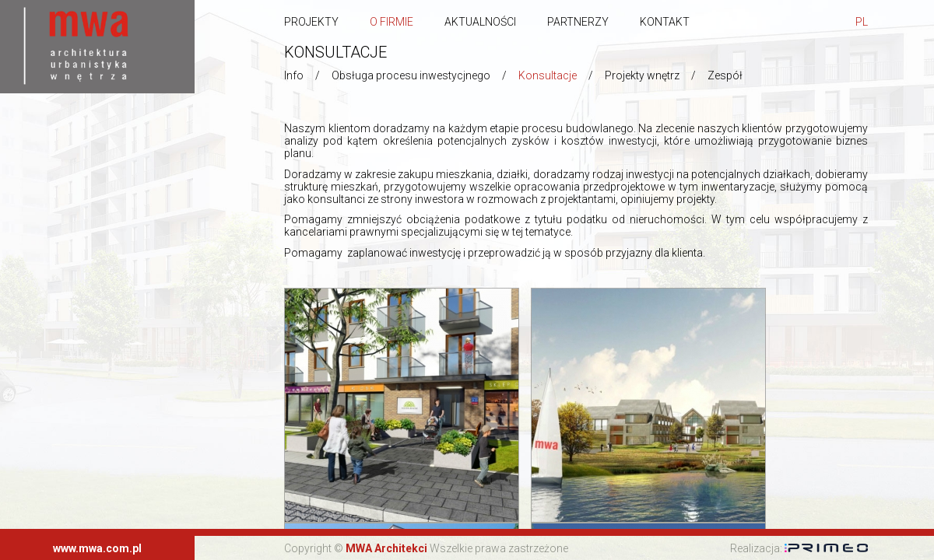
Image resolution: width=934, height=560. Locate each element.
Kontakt (665, 22)
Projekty (311, 22)
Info (294, 75)
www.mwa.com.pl (97, 548)
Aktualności (480, 22)
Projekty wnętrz (642, 75)
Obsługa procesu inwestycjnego (411, 75)
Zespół (725, 75)
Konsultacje (548, 75)
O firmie (392, 22)
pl (862, 22)
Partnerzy (578, 22)
